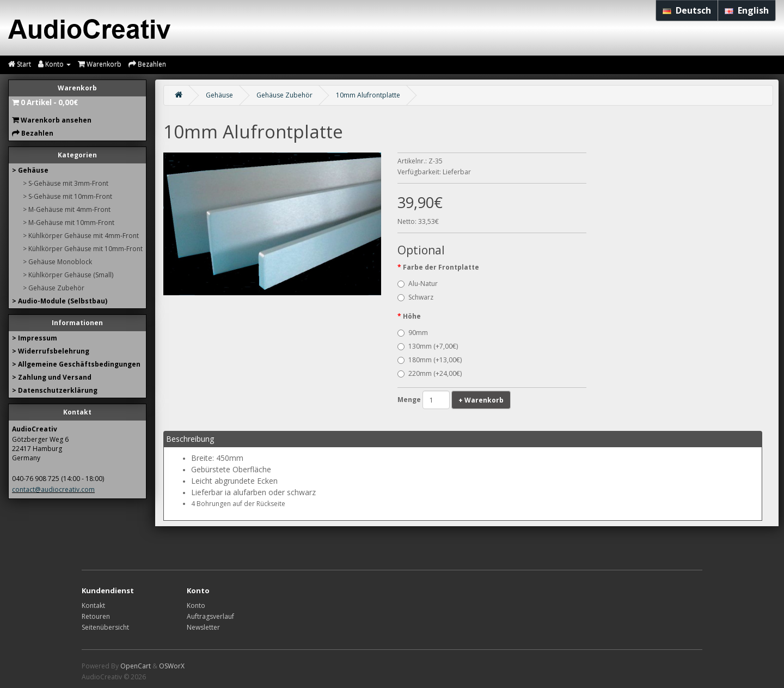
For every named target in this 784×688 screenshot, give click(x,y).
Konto (196, 605)
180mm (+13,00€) (430, 360)
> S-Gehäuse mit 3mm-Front (66, 183)
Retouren (96, 616)
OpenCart (136, 666)
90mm (413, 333)
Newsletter (203, 627)
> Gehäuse (30, 170)
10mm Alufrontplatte (368, 95)
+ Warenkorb (481, 400)
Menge (409, 400)
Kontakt (93, 605)
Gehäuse (219, 95)
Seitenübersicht (105, 627)
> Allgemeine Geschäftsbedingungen (76, 364)
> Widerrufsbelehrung (51, 351)
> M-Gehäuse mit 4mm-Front (67, 209)
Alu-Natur (418, 284)
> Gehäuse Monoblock (57, 262)
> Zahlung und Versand (52, 377)
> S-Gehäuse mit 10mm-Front (68, 196)
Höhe (412, 316)
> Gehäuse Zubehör (54, 288)
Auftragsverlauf (210, 616)
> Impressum (35, 338)
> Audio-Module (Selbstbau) (60, 301)
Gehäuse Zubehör (284, 95)
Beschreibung (190, 439)
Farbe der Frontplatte (441, 267)
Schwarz (415, 297)
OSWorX (172, 666)
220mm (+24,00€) (430, 373)
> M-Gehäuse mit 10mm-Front (69, 223)
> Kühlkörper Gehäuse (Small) (68, 275)
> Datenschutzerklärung (55, 390)
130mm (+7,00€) (428, 346)
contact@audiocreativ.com (53, 489)
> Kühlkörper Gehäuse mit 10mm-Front (83, 249)
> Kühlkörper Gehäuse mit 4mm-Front (81, 236)
